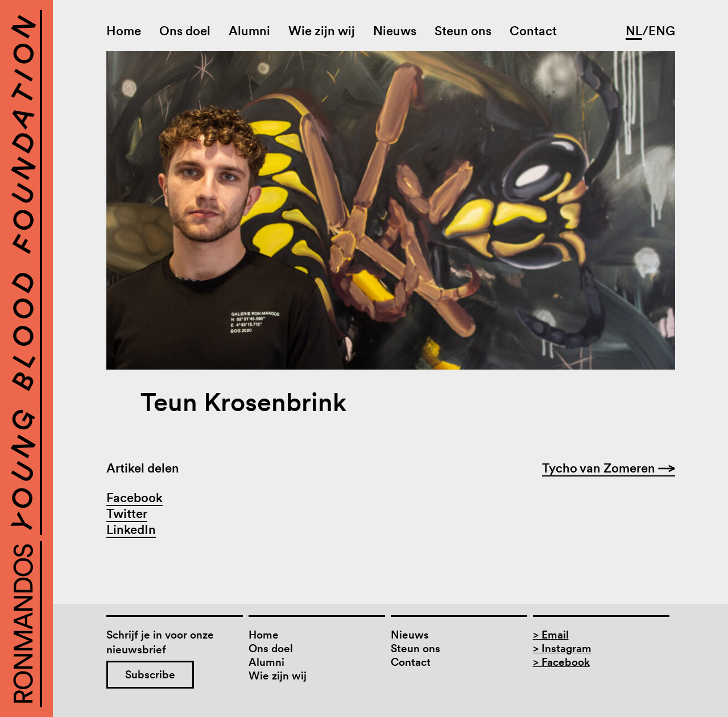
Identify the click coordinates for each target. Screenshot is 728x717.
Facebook (135, 498)
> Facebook (561, 662)
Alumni (249, 31)
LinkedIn (131, 529)
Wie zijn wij (322, 31)
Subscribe (150, 675)
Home (124, 31)
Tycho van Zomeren (609, 468)
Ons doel (185, 31)
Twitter (127, 513)
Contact (533, 31)
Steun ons (463, 31)
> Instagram (562, 648)
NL (634, 31)
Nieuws (395, 31)
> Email (551, 635)
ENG (662, 31)
